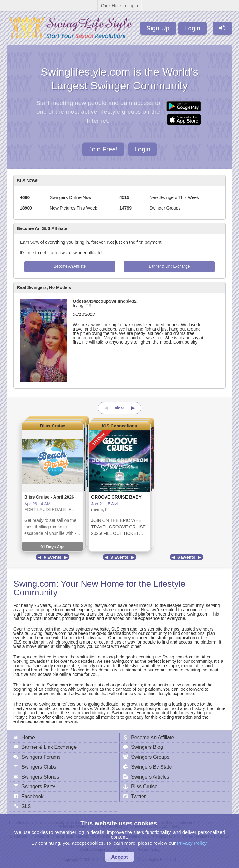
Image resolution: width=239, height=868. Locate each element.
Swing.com (35, 584)
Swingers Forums (41, 757)
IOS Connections (120, 426)
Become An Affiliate (70, 266)
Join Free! (103, 149)
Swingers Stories (40, 777)
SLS (26, 806)
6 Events (53, 557)
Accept (119, 857)
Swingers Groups (150, 757)
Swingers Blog (147, 747)
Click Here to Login (119, 6)
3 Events (119, 557)
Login (192, 28)
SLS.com (62, 605)
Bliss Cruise (53, 426)
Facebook (33, 796)
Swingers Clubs (39, 767)
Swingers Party (38, 786)
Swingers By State (152, 767)
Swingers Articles (150, 777)
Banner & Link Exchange (169, 266)
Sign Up (158, 28)
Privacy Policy (192, 843)
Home (28, 737)
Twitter (138, 796)
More (119, 408)
